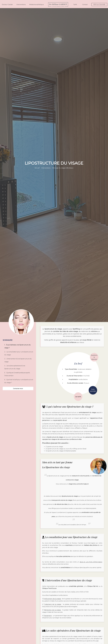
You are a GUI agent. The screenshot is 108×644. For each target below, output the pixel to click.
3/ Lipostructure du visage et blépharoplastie (61, 451)
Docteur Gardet (7, 5)
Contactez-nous (18, 388)
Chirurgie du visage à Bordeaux (63, 168)
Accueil (37, 168)
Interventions (21, 5)
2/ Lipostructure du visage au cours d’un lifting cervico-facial (66, 449)
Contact (85, 5)
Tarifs (75, 5)
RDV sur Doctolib (99, 5)
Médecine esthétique (36, 5)
